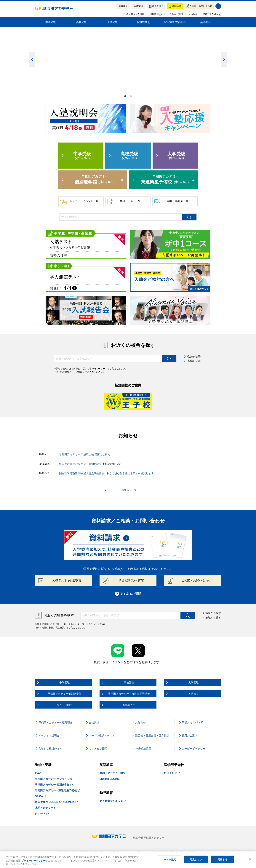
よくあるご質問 (175, 14)
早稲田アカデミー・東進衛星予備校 (57, 790)
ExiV (38, 773)
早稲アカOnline (212, 14)
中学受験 (51, 22)
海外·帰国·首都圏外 (175, 22)
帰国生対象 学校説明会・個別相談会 (80, 464)
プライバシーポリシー (33, 861)
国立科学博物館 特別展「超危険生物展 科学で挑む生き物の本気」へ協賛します (106, 473)
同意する (222, 859)
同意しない (196, 859)
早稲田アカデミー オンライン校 (54, 779)
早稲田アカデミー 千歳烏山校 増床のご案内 (85, 454)
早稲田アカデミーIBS (112, 773)
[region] (128, 860)
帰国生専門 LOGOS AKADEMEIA (56, 802)
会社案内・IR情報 (135, 14)
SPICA (40, 796)
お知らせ (193, 14)
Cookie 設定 (169, 859)
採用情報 (156, 14)
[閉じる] (250, 859)
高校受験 (81, 22)
